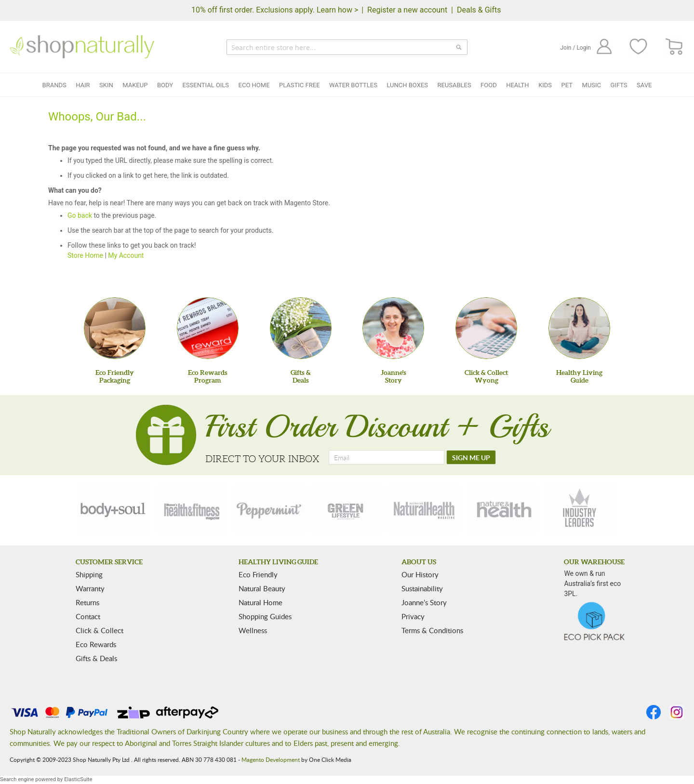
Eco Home (254, 85)
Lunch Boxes (407, 85)
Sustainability (422, 588)
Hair (83, 85)
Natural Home (260, 602)
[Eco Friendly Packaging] (115, 328)
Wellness (253, 630)
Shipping (89, 574)
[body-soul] (114, 509)
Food (489, 85)
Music (592, 85)
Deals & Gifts (479, 10)
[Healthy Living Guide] (579, 328)
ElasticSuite (78, 779)
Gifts (619, 85)
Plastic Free (299, 85)
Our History (420, 574)
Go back (80, 215)
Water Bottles (353, 85)
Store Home (85, 255)
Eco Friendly (258, 574)
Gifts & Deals (96, 658)
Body (165, 85)
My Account (126, 255)
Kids (545, 85)
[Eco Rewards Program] (208, 328)
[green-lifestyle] (347, 509)
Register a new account (407, 10)
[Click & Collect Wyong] (486, 328)
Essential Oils (206, 85)
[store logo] (82, 47)
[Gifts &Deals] (301, 328)
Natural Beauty (262, 588)
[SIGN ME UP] (471, 457)
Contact (88, 616)
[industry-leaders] (580, 509)
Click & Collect (100, 630)
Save (644, 85)
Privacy (413, 616)
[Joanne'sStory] (393, 328)
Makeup (135, 85)
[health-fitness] (191, 509)
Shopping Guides (265, 616)
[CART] (674, 47)
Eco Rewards (96, 644)
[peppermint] (269, 509)
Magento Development (271, 759)
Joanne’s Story (424, 602)
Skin (106, 85)
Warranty (90, 588)
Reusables (454, 85)
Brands (54, 85)
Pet (567, 85)
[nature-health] (503, 509)
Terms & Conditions (432, 630)
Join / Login (575, 48)
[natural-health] (425, 509)
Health (517, 85)
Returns (87, 602)
